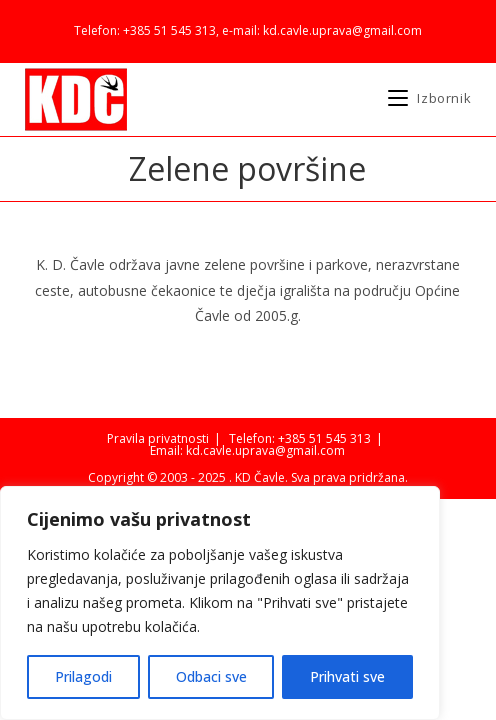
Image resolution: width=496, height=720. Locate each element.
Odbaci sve (211, 676)
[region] (220, 603)
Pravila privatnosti (158, 438)
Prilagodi (83, 676)
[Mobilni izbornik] (429, 98)
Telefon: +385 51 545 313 (300, 438)
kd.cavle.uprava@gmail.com (342, 30)
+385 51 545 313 (169, 30)
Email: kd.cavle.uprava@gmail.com (247, 450)
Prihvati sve (347, 676)
